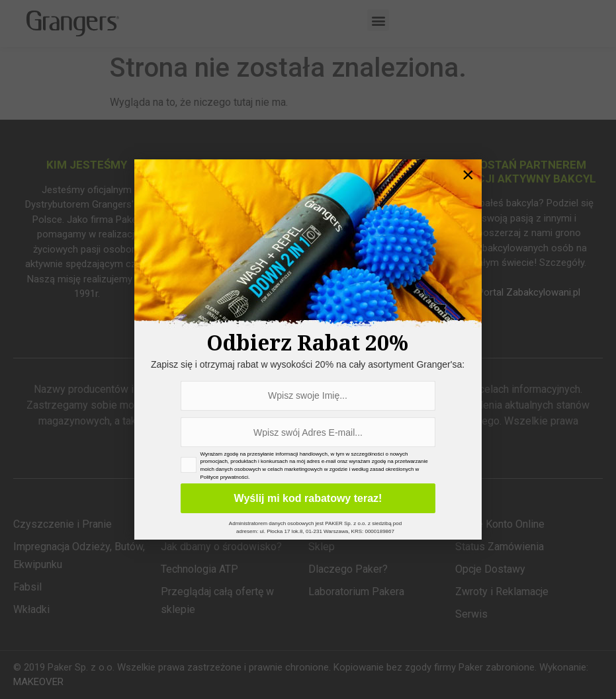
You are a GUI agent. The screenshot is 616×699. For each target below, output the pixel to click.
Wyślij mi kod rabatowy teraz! (308, 498)
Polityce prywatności (224, 477)
